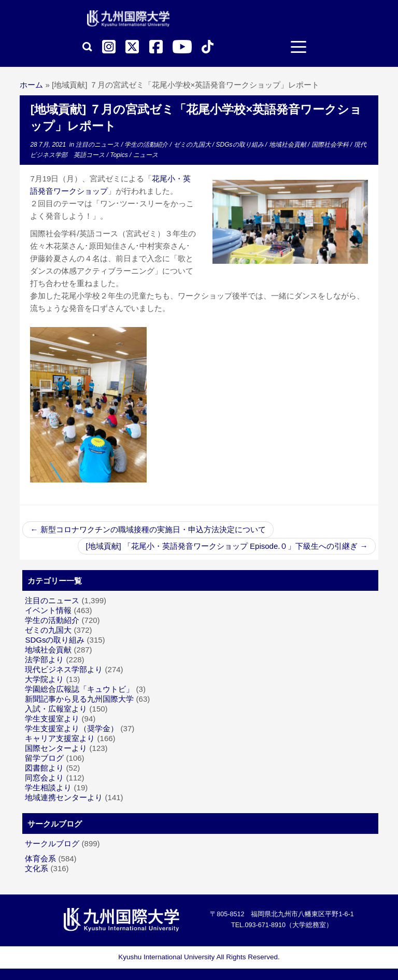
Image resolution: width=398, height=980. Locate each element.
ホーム (31, 85)
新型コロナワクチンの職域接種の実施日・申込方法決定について (148, 529)
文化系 (37, 868)
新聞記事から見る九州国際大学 (79, 699)
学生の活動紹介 (147, 145)
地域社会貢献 (288, 145)
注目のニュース (98, 145)
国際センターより (56, 748)
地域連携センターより (64, 797)
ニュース (146, 155)
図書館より (44, 768)
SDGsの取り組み (241, 145)
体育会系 (40, 858)
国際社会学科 (331, 145)
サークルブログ (52, 843)
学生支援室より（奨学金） (72, 728)
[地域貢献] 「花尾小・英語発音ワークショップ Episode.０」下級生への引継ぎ (226, 546)
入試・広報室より (56, 709)
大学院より (44, 679)
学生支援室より (52, 719)
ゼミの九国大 (193, 145)
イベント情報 (48, 610)
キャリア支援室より (60, 738)
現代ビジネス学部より (64, 669)
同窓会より (44, 778)
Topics (120, 155)
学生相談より (48, 787)
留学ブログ (44, 758)
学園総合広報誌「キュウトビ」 (79, 689)
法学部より (44, 659)
